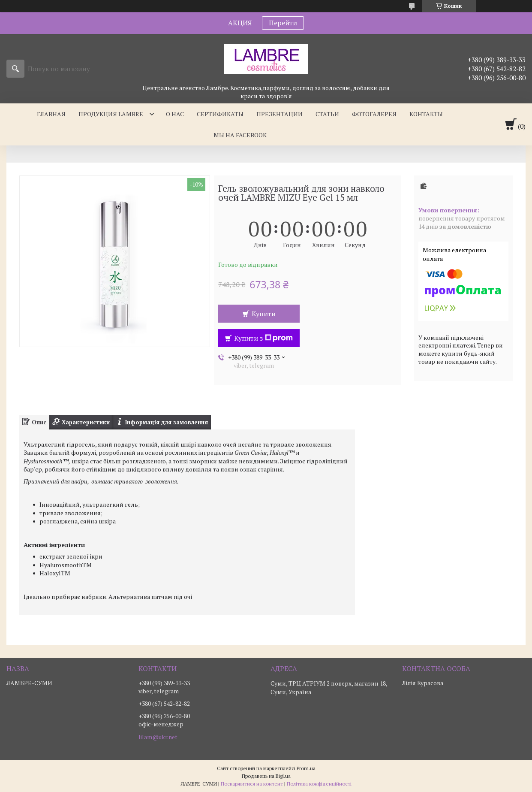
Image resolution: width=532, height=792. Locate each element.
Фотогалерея (374, 114)
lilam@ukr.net (158, 737)
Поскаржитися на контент (252, 784)
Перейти (283, 23)
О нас (175, 114)
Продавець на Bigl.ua (266, 776)
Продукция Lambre (111, 114)
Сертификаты (220, 114)
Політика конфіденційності (319, 784)
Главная (51, 114)
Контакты (426, 114)
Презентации (280, 114)
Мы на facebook (240, 135)
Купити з (263, 338)
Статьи (327, 114)
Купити (264, 314)
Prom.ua (306, 768)
